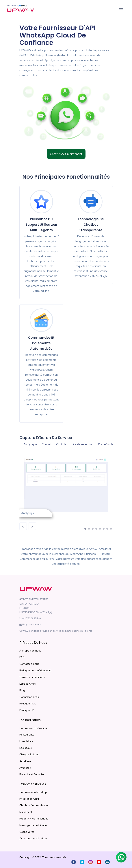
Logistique (26, 748)
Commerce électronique (34, 728)
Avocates (25, 768)
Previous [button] (23, 526)
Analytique (30, 444)
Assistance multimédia (33, 838)
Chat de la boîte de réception (75, 444)
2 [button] (90, 530)
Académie (26, 761)
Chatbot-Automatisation (34, 805)
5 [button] (101, 530)
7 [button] (108, 530)
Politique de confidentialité (35, 670)
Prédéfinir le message (112, 444)
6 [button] (105, 530)
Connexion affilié (29, 697)
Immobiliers (26, 741)
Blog (22, 690)
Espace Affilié (28, 684)
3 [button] (94, 530)
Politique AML (28, 704)
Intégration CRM (29, 799)
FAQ (22, 657)
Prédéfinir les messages (34, 819)
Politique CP (27, 710)
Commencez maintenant (66, 154)
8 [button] (112, 530)
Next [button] (32, 526)
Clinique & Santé (29, 754)
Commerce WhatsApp (33, 792)
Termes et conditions (32, 677)
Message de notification (34, 825)
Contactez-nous (29, 664)
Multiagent (26, 812)
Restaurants (27, 735)
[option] (66, 488)
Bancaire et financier (32, 774)
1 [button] (86, 530)
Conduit (47, 444)
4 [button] (97, 530)
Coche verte (27, 832)
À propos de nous (30, 651)
